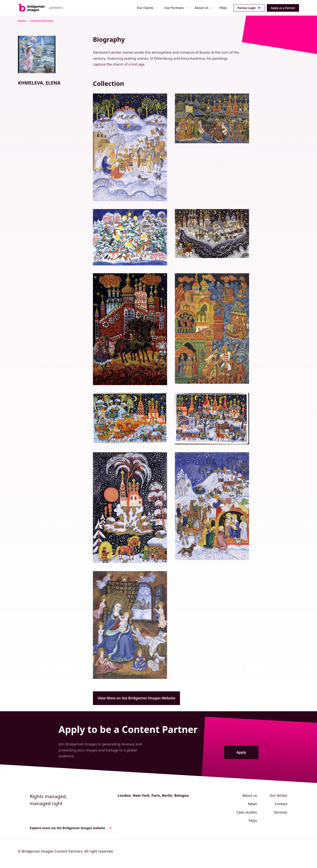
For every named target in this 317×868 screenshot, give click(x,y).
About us (250, 795)
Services (281, 812)
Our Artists (278, 795)
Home (22, 21)
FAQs (223, 8)
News (252, 804)
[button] (147, 8)
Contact (281, 804)
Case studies (247, 812)
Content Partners (42, 21)
